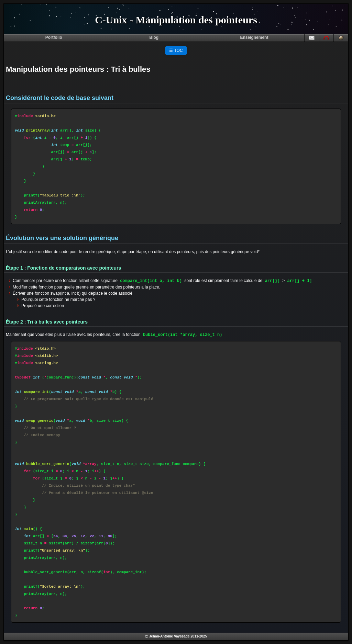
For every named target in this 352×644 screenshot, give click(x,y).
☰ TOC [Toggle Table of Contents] (176, 50)
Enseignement (254, 37)
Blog (154, 37)
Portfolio (54, 37)
